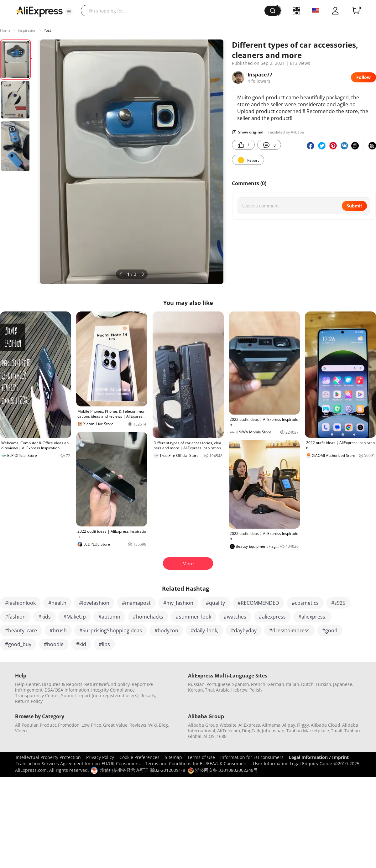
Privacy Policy (100, 757)
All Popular (26, 725)
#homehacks (148, 617)
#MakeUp (75, 617)
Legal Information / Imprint (319, 757)
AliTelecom (229, 731)
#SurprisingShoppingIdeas (111, 630)
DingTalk (251, 731)
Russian (196, 684)
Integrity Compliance (113, 690)
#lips (104, 644)
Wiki (153, 725)
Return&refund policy (107, 684)
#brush (58, 630)
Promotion (69, 725)
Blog (163, 725)
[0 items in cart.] (356, 11)
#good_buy (18, 644)
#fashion (15, 617)
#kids (44, 617)
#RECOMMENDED (258, 603)
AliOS (209, 736)
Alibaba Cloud (326, 725)
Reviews (138, 725)
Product (48, 725)
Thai (209, 690)
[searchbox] (175, 11)
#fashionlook (20, 603)
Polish (256, 690)
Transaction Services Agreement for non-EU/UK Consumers (78, 763)
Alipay (289, 725)
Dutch (307, 684)
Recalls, (148, 695)
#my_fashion (178, 603)
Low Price (91, 725)
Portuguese (218, 684)
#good (330, 630)
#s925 (338, 603)
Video (21, 731)
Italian (293, 684)
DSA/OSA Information (67, 690)
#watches (235, 617)
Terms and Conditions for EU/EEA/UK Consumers (196, 763)
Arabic (223, 690)
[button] (69, 12)
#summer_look (193, 617)
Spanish (241, 684)
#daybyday (244, 630)
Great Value (115, 725)
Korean (196, 690)
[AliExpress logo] (39, 11)
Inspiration (27, 30)
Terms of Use (201, 757)
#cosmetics (305, 603)
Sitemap (173, 757)
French (258, 684)
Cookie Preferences (139, 757)
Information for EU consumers (252, 757)
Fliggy (303, 725)
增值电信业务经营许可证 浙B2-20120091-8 (143, 770)
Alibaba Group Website (212, 725)
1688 (222, 736)
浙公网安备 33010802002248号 (223, 770)
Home (5, 30)
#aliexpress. (312, 617)
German (276, 684)
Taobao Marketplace (308, 731)
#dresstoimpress (289, 630)
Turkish (323, 684)
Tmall (337, 731)
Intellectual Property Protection (48, 757)
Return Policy (29, 701)
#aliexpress (272, 617)
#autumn (109, 617)
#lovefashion (94, 603)
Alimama (271, 725)
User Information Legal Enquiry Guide (292, 763)
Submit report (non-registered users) (100, 695)
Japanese (343, 684)
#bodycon (166, 630)
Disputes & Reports (62, 684)
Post (47, 30)
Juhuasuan (273, 731)
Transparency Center (37, 695)
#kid (81, 644)
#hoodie (54, 644)
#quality (215, 603)
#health (57, 603)
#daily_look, (205, 630)
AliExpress (249, 725)
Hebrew (239, 690)
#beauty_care (21, 630)
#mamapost (136, 603)
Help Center (28, 684)
